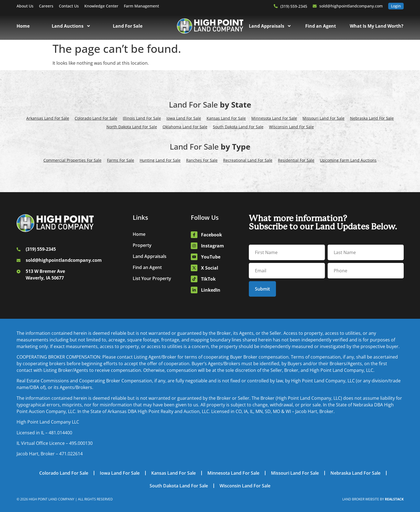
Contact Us (69, 6)
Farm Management (141, 6)
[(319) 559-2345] (276, 6)
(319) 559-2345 (294, 6)
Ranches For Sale (202, 160)
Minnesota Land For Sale (274, 118)
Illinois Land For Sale (142, 118)
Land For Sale (128, 26)
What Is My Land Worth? (377, 26)
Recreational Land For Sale (248, 160)
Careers (46, 6)
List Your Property (152, 278)
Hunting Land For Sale (160, 160)
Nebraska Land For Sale (372, 118)
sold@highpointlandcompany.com (351, 6)
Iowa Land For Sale (184, 118)
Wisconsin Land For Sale (291, 127)
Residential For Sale (296, 160)
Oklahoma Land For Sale (185, 127)
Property (142, 245)
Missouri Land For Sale (324, 118)
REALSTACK (394, 499)
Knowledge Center (101, 6)
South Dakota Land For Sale (238, 127)
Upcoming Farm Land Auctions (348, 160)
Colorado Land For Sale (96, 118)
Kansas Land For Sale (226, 118)
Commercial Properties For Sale (72, 160)
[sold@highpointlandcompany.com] (315, 6)
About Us (25, 6)
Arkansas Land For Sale (48, 118)
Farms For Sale (121, 160)
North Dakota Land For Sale (132, 127)
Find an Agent (321, 26)
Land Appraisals (270, 26)
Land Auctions (71, 26)
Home (23, 26)
